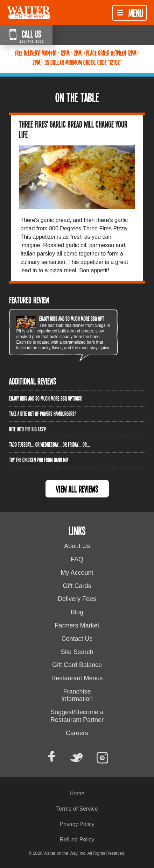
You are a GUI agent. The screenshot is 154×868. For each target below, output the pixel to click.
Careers (77, 733)
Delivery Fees (77, 599)
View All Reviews (77, 489)
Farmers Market (77, 625)
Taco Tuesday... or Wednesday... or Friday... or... (50, 444)
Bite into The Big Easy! (28, 429)
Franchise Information (77, 695)
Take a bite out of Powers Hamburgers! (42, 414)
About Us (77, 546)
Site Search (77, 652)
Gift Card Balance (77, 665)
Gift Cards (77, 586)
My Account (77, 573)
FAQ (77, 559)
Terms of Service (77, 809)
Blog (77, 612)
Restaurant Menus (77, 678)
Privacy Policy (77, 824)
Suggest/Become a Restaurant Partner (77, 716)
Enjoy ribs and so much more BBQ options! (76, 318)
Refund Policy (77, 840)
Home (77, 793)
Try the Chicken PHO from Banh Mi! (38, 460)
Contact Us (77, 639)
